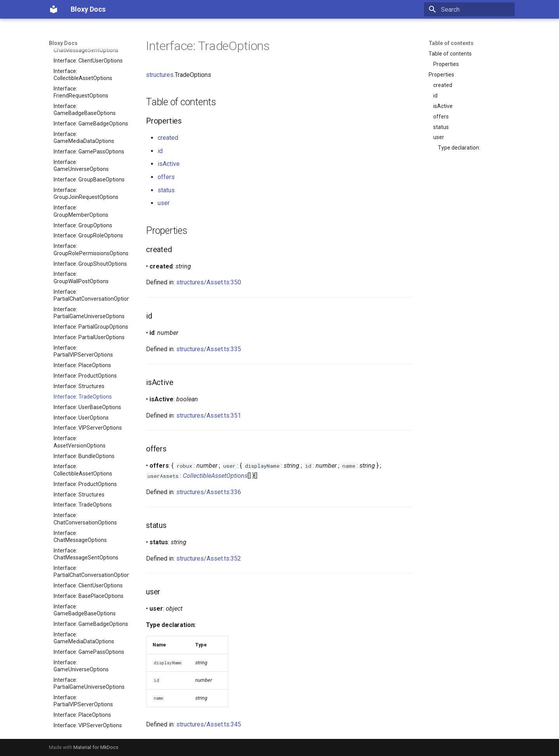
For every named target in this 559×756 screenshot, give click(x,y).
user (439, 137)
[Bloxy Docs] (54, 9)
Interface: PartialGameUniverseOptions (89, 132)
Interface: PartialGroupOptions (91, 146)
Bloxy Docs (63, 43)
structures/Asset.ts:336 (209, 492)
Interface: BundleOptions (84, 275)
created (443, 85)
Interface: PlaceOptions (82, 184)
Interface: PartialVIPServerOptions (83, 170)
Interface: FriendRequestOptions (81, 681)
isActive (443, 106)
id (435, 96)
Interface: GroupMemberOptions (81, 586)
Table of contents (451, 43)
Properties (446, 64)
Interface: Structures (79, 205)
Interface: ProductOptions (85, 195)
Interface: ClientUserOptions (88, 404)
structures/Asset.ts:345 (209, 724)
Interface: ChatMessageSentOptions (86, 373)
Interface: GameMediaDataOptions (84, 457)
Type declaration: (459, 148)
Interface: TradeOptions (83, 216)
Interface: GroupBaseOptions (89, 555)
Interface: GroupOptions (83, 600)
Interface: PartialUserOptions (89, 156)
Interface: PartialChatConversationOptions (91, 114)
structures (160, 75)
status (441, 127)
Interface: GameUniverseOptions (81, 485)
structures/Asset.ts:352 (209, 558)
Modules (89, 726)
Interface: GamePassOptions (89, 471)
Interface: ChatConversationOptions (85, 338)
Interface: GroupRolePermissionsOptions (91, 68)
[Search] (469, 9)
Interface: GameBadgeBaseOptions (85, 429)
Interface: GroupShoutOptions (90, 83)
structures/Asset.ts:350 (209, 282)
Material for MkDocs (96, 747)
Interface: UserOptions (81, 237)
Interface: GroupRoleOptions (88, 54)
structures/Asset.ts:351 (209, 415)
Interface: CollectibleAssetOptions (83, 289)
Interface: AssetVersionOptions (80, 261)
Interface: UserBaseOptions (87, 226)
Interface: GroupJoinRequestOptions (86, 569)
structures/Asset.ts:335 (209, 349)
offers (441, 117)
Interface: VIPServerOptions (88, 247)
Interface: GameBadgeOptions (91, 443)
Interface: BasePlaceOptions (89, 415)
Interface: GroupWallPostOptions (81, 96)
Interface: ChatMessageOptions (80, 355)
